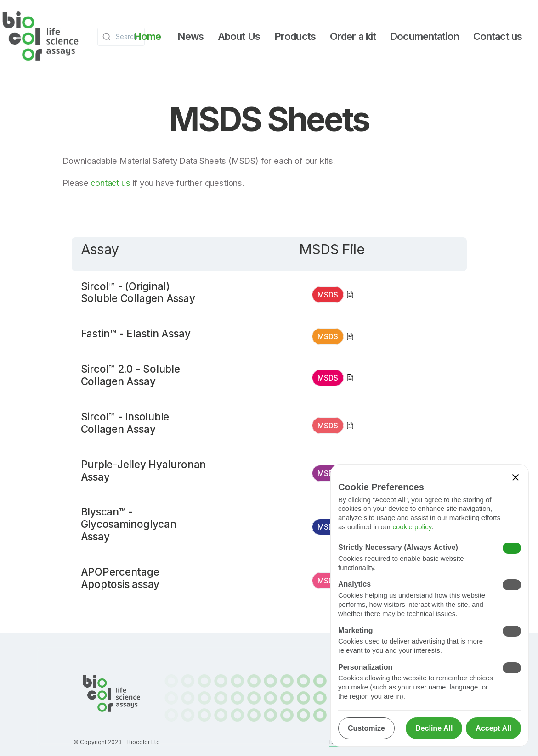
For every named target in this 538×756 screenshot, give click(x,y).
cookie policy (412, 527)
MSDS (328, 295)
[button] (190, 36)
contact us (110, 183)
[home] (40, 36)
